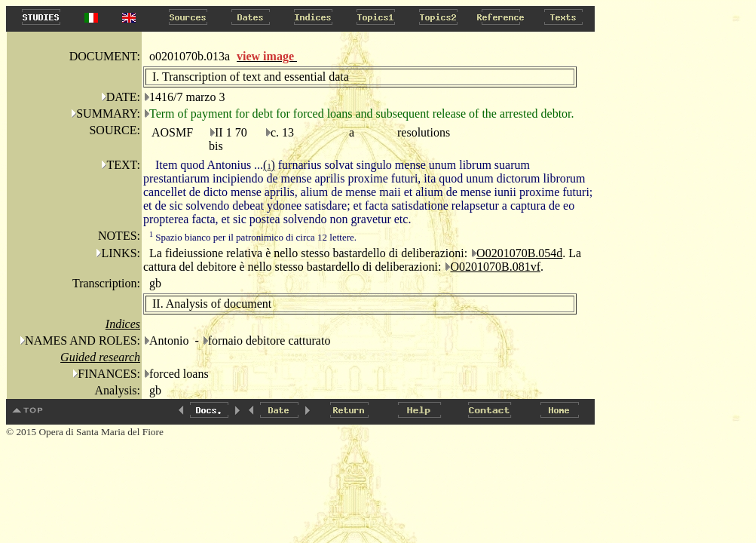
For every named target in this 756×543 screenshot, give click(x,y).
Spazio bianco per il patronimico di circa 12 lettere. (253, 237)
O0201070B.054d (519, 253)
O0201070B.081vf (495, 267)
